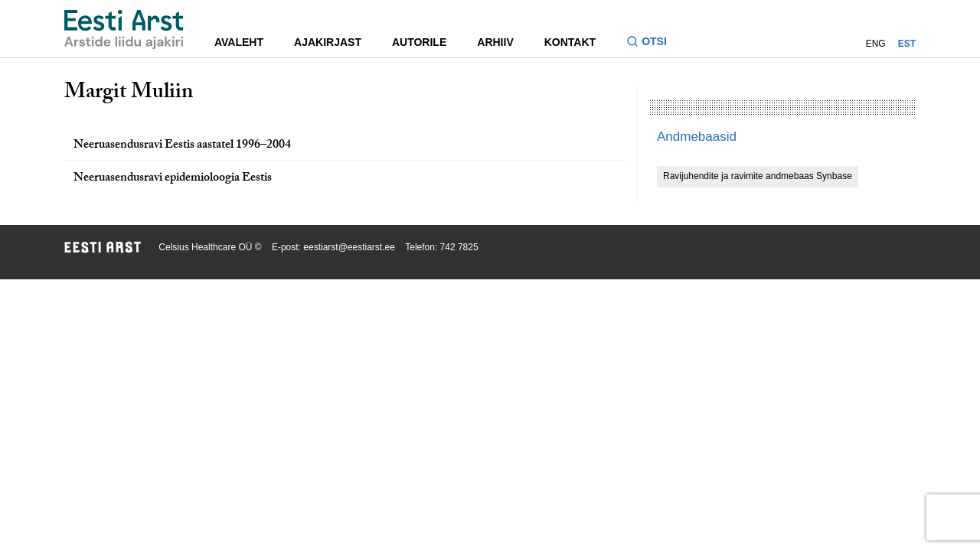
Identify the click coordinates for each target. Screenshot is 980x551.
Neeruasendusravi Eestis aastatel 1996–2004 (182, 146)
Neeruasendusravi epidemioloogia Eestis (173, 179)
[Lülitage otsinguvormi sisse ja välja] (653, 43)
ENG (876, 44)
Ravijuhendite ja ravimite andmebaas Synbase (758, 176)
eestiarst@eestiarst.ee (349, 247)
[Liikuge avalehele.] (124, 29)
